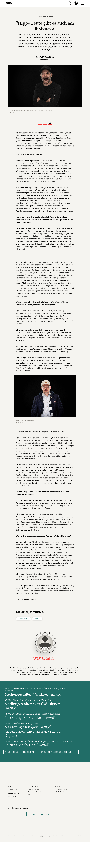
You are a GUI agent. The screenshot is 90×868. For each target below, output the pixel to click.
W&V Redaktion (47, 57)
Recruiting (23, 619)
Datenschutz (33, 787)
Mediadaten (60, 787)
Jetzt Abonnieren (45, 814)
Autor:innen (14, 796)
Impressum (13, 790)
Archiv (37, 619)
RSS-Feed (31, 798)
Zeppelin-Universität (63, 265)
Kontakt (12, 787)
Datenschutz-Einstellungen (34, 791)
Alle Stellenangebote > (21, 752)
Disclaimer (13, 793)
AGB (28, 795)
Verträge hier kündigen (62, 791)
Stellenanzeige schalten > (59, 752)
